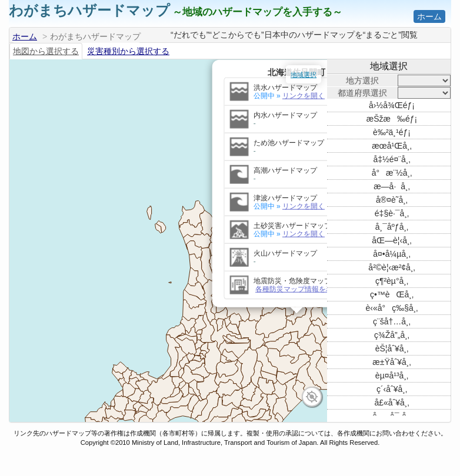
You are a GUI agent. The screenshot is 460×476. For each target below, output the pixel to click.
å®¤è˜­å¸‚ (392, 200)
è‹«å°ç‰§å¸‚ (392, 308)
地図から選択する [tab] (46, 51)
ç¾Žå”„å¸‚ (392, 335)
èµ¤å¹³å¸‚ (392, 376)
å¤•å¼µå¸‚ (392, 254)
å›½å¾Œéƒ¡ (392, 105)
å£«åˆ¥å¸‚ (391, 403)
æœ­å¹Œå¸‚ (392, 146)
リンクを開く (156, 82)
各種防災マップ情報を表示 (151, 276)
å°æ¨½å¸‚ (392, 173)
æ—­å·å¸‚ (392, 186)
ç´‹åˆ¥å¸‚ (392, 389)
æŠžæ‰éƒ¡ (392, 119)
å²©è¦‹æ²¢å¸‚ (391, 267)
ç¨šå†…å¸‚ (392, 321)
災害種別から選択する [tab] (128, 51)
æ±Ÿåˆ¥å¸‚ (391, 362)
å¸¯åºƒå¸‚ (392, 227)
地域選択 (304, 75)
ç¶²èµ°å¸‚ (392, 281)
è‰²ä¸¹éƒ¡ (392, 132)
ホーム (429, 16)
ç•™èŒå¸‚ (392, 294)
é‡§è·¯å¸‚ (392, 213)
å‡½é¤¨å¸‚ (391, 159)
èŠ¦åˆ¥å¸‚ (392, 348)
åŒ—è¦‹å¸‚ (391, 240)
